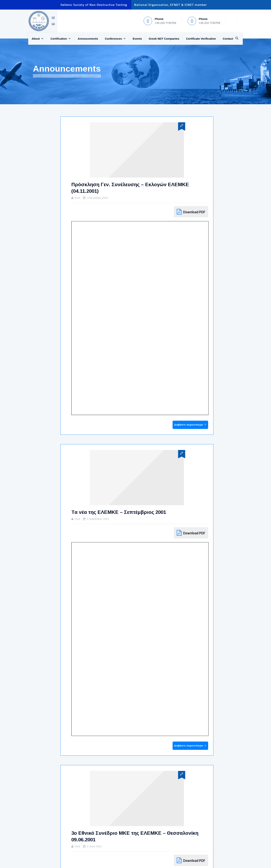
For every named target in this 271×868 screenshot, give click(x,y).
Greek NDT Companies (164, 39)
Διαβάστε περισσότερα (188, 425)
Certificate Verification (201, 39)
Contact (228, 39)
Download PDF (194, 212)
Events (137, 39)
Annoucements (88, 39)
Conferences (115, 39)
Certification (61, 39)
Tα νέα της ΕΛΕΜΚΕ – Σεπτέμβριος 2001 (119, 512)
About (38, 39)
